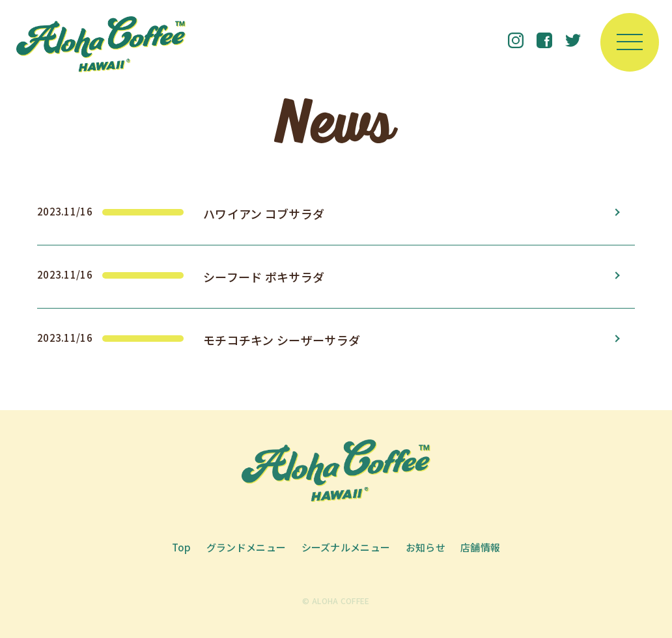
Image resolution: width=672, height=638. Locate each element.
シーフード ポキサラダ (264, 277)
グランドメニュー (246, 547)
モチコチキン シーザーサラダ (282, 340)
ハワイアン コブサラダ (264, 214)
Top (182, 547)
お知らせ (426, 547)
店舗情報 (480, 547)
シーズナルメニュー (346, 547)
